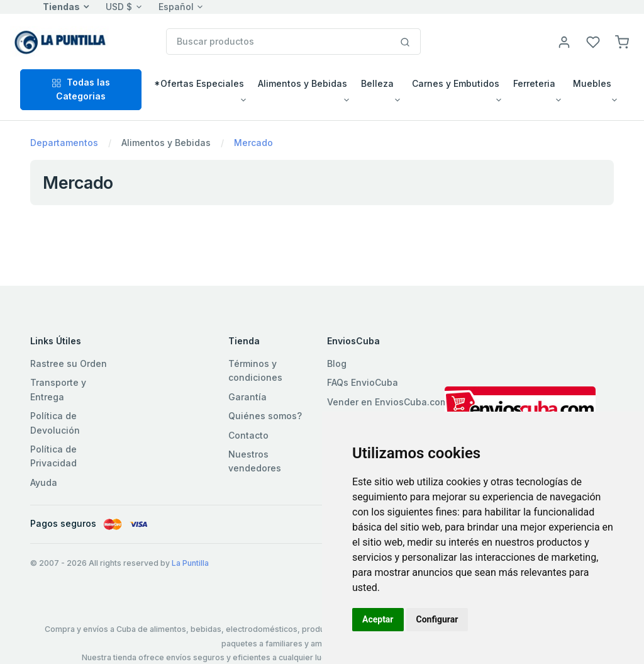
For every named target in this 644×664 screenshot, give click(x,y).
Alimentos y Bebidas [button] (303, 83)
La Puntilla (190, 563)
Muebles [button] (592, 83)
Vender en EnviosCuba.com (387, 402)
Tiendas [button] (61, 7)
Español (176, 7)
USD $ (119, 7)
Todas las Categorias (81, 89)
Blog (337, 363)
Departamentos (64, 143)
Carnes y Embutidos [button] (456, 83)
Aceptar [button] (378, 619)
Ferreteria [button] (534, 83)
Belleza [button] (377, 83)
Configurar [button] (437, 619)
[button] (622, 41)
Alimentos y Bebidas (166, 143)
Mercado (253, 143)
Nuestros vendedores (255, 461)
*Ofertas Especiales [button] (199, 83)
